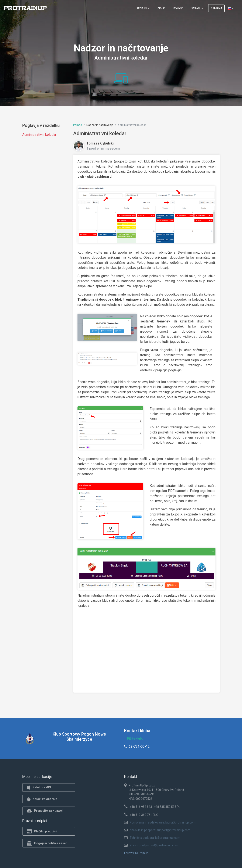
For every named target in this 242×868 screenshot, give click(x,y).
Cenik (161, 8)
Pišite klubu (135, 739)
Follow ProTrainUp (136, 853)
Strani (197, 8)
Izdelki (143, 8)
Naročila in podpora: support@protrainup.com (160, 830)
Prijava (216, 8)
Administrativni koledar (39, 135)
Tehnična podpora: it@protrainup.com (155, 838)
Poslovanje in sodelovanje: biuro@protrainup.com (163, 822)
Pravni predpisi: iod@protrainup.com (154, 845)
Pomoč (178, 8)
